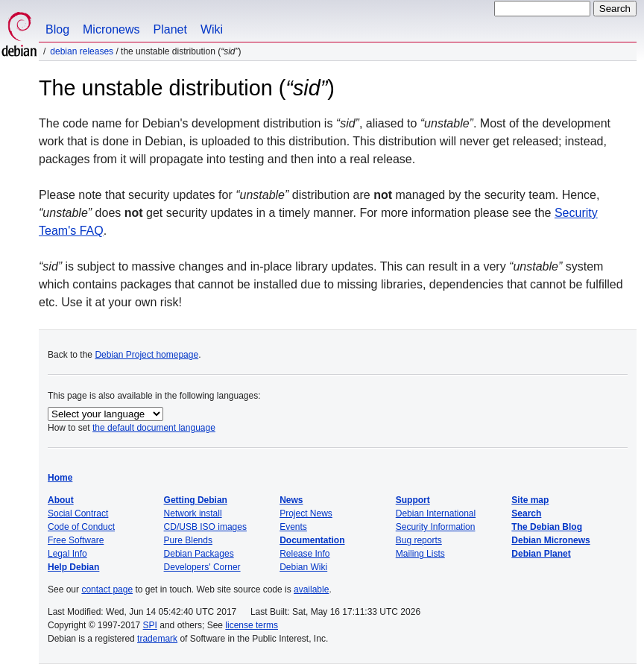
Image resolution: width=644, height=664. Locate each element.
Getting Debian (196, 500)
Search (526, 513)
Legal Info (67, 554)
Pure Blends (188, 540)
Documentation (312, 540)
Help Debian (73, 567)
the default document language (154, 428)
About (61, 500)
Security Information (436, 527)
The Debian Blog (547, 527)
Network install (193, 513)
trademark (157, 639)
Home (60, 478)
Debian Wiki (303, 567)
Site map (530, 500)
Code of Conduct (81, 527)
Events (293, 527)
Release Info (304, 554)
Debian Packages (199, 554)
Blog (57, 29)
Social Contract (78, 513)
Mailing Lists (420, 554)
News (291, 500)
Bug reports (419, 540)
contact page (107, 589)
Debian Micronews (550, 540)
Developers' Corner (202, 567)
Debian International (436, 513)
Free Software (76, 540)
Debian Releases (82, 51)
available (311, 589)
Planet (170, 29)
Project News (306, 513)
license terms (252, 625)
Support (413, 500)
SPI (150, 625)
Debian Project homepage (146, 355)
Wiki (212, 29)
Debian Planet (541, 554)
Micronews (111, 29)
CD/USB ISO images (205, 527)
